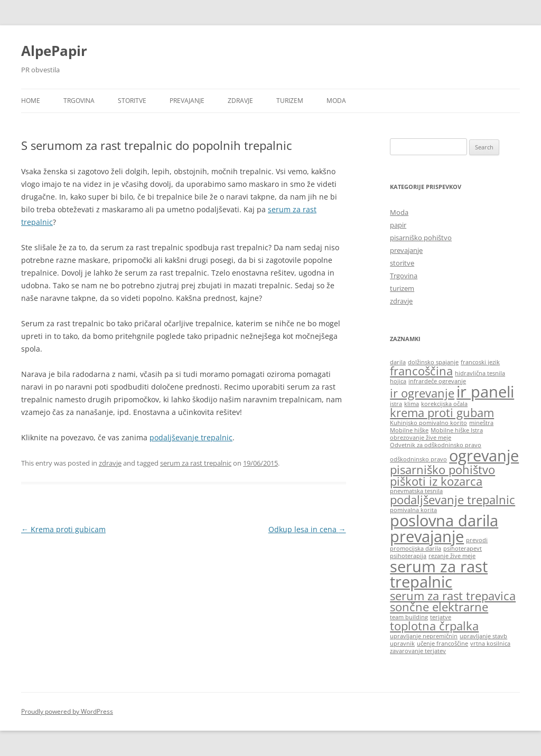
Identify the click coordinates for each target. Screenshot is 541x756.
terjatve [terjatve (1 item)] (441, 617)
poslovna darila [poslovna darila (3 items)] (444, 521)
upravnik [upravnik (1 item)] (402, 644)
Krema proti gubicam (63, 529)
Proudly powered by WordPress (67, 711)
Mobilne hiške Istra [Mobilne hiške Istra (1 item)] (457, 430)
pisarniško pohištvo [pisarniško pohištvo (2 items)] (442, 470)
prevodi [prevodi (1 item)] (477, 540)
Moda (336, 101)
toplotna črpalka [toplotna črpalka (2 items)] (434, 626)
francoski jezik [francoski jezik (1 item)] (480, 362)
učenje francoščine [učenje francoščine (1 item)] (442, 644)
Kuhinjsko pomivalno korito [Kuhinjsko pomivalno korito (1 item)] (428, 423)
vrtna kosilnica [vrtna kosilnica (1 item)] (490, 644)
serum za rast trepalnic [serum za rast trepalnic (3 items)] (439, 574)
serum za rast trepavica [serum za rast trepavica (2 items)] (453, 596)
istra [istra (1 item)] (396, 404)
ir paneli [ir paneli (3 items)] (485, 392)
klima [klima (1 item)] (412, 404)
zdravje (240, 101)
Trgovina (79, 101)
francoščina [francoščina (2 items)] (421, 371)
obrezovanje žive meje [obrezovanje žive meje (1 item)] (421, 438)
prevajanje (187, 101)
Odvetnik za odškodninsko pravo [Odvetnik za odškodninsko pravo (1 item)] (436, 445)
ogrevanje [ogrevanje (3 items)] (484, 456)
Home (31, 101)
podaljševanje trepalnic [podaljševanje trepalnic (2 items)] (453, 500)
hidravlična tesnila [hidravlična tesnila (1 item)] (480, 373)
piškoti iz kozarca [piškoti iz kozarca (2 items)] (436, 481)
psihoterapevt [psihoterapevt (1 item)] (463, 549)
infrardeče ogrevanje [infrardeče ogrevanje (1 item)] (437, 381)
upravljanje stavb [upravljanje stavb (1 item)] (483, 636)
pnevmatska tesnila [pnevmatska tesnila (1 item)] (416, 491)
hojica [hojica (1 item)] (398, 381)
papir (398, 225)
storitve (132, 101)
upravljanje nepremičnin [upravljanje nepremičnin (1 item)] (424, 636)
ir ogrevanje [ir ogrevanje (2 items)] (422, 393)
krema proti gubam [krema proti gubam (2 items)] (442, 413)
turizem (290, 101)
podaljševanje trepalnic (191, 437)
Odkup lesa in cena (307, 529)
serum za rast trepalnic (196, 463)
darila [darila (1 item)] (398, 362)
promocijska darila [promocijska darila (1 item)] (416, 549)
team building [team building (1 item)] (409, 617)
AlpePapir (54, 51)
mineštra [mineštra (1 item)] (481, 423)
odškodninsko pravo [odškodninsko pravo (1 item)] (418, 459)
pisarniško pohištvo (421, 238)
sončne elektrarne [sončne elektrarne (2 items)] (439, 607)
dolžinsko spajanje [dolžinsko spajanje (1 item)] (433, 362)
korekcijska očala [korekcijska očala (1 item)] (444, 404)
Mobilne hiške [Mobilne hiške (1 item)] (409, 430)
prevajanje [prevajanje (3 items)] (427, 536)
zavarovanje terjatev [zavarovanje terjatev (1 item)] (418, 651)
